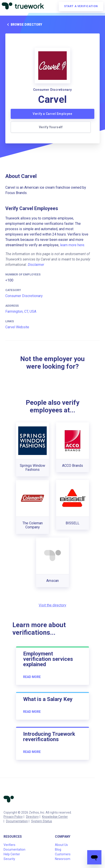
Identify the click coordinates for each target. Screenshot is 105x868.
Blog (58, 849)
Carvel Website (17, 327)
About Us (61, 845)
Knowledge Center (55, 817)
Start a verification (81, 6)
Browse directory (24, 25)
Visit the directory (52, 605)
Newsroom (63, 859)
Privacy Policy (13, 817)
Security (9, 859)
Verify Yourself (51, 127)
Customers (63, 854)
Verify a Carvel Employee (52, 114)
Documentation (17, 821)
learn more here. (73, 245)
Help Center (12, 854)
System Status (42, 821)
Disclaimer (36, 265)
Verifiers (9, 845)
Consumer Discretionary (24, 296)
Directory (32, 817)
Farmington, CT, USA (21, 311)
